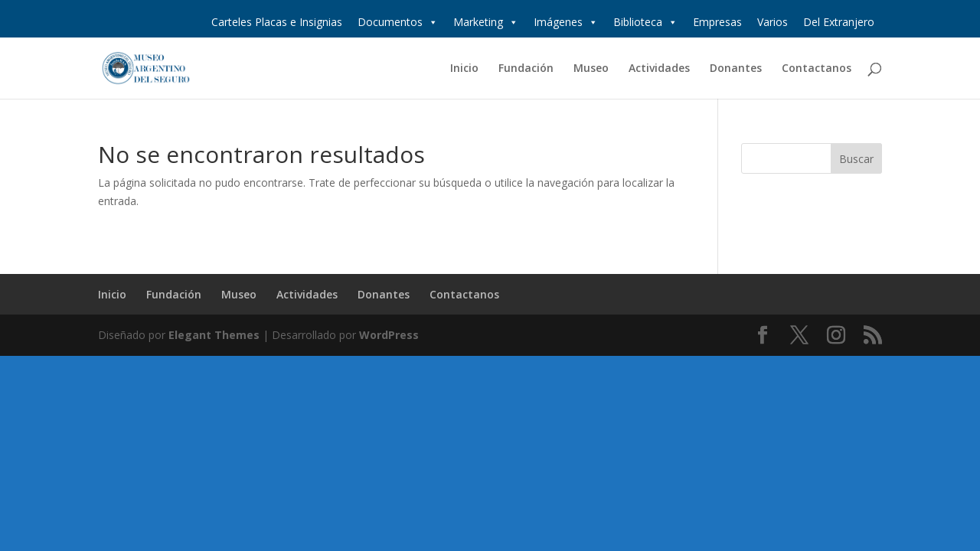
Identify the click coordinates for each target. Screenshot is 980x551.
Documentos (398, 22)
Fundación (526, 69)
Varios (773, 22)
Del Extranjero (839, 22)
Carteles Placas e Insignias (277, 22)
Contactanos (817, 69)
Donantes (736, 69)
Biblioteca (645, 22)
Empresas (717, 22)
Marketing (486, 22)
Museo (591, 69)
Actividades (659, 69)
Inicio (464, 69)
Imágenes (566, 22)
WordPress (389, 335)
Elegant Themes (214, 335)
